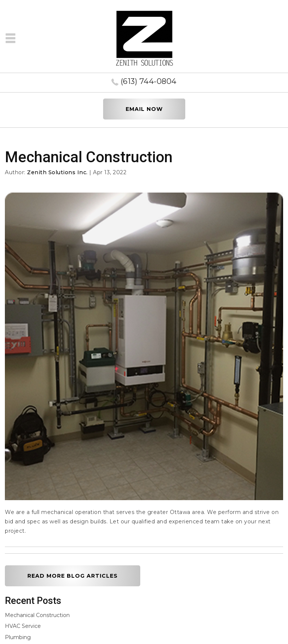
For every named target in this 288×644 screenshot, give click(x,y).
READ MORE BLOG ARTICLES (73, 576)
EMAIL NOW (144, 109)
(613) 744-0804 (149, 81)
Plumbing (18, 637)
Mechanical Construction (37, 615)
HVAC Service (23, 626)
